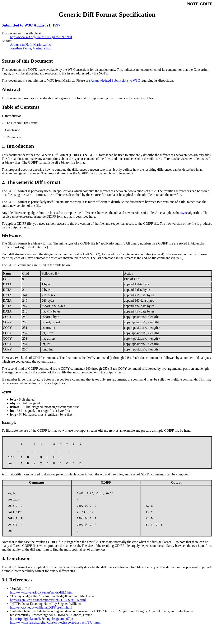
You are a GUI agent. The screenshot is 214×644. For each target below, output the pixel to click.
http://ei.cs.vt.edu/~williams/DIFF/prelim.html (41, 624)
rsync (184, 213)
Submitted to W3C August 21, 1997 (31, 25)
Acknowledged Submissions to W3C (116, 80)
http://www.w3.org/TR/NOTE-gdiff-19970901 (41, 37)
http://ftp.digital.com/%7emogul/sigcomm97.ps (42, 635)
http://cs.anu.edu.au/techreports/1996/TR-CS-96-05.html (48, 616)
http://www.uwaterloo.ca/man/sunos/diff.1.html (42, 609)
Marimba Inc (42, 45)
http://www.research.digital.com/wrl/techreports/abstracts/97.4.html (55, 639)
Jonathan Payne (20, 48)
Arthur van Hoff (21, 45)
